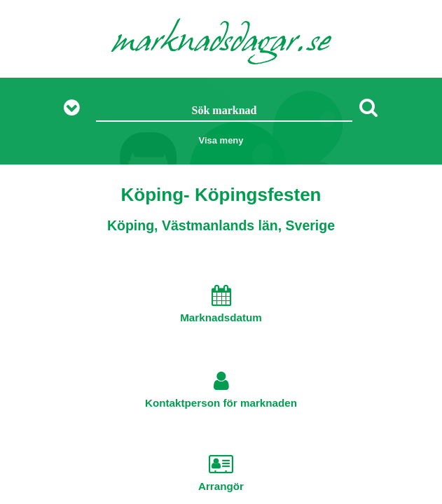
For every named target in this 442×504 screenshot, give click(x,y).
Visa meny (221, 140)
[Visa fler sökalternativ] (77, 108)
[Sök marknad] (224, 111)
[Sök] (368, 107)
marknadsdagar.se (221, 43)
